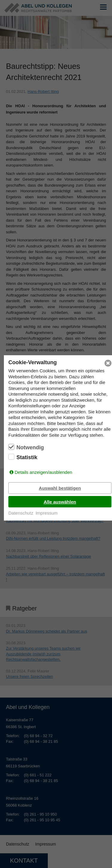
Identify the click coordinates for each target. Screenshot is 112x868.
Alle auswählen (60, 502)
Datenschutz (21, 513)
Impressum (47, 513)
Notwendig (30, 447)
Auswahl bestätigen (60, 488)
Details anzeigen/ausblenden (43, 472)
